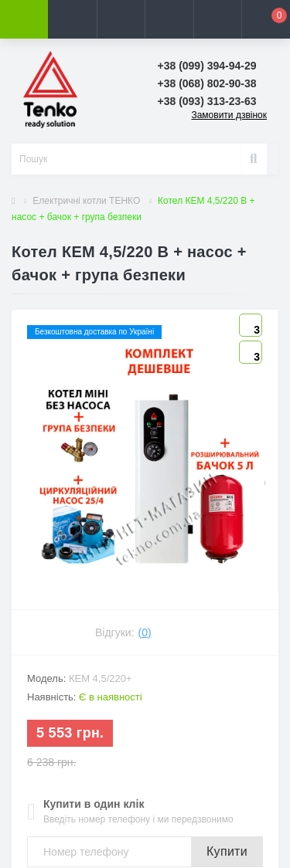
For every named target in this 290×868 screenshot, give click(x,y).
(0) (145, 632)
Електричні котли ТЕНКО (86, 201)
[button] (121, 19)
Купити (227, 851)
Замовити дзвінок (229, 115)
